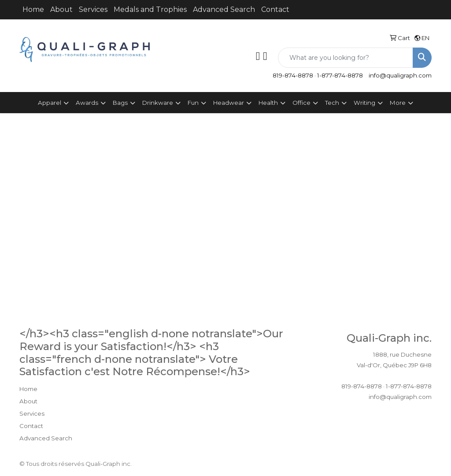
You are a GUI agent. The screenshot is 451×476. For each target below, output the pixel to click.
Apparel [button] (50, 103)
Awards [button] (87, 103)
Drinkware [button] (158, 103)
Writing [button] (364, 103)
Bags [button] (120, 103)
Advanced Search (224, 9)
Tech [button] (332, 103)
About (61, 9)
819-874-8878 (293, 75)
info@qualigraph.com (400, 75)
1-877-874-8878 (340, 75)
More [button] (398, 103)
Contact (275, 9)
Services (93, 9)
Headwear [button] (229, 103)
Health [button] (268, 103)
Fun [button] (193, 103)
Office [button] (301, 103)
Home (33, 9)
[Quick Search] (346, 58)
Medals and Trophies (150, 9)
